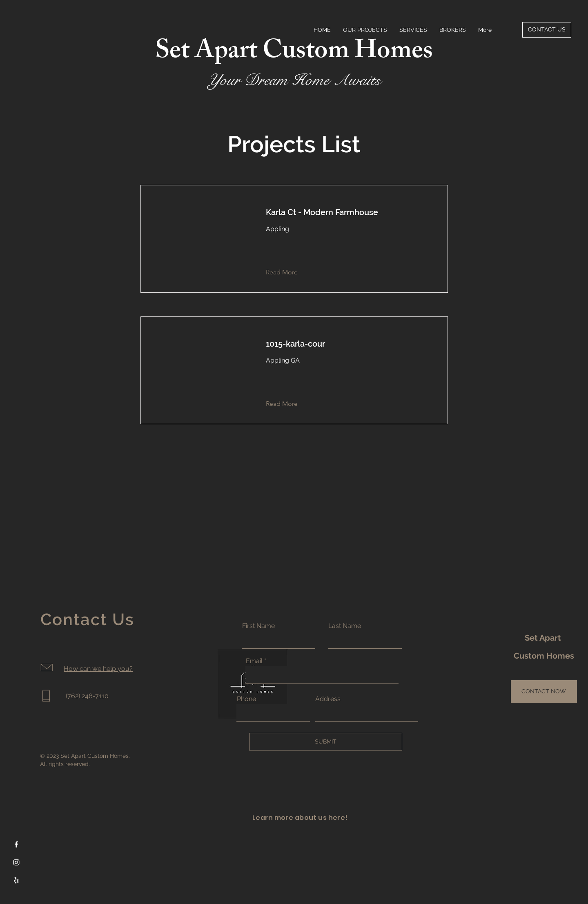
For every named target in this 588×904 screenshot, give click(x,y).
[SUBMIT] (326, 742)
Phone (246, 699)
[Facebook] (16, 844)
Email (254, 661)
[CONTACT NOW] (544, 691)
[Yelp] (16, 880)
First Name (258, 626)
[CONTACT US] (547, 30)
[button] (288, 272)
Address (328, 699)
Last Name (345, 626)
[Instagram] (16, 862)
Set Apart (544, 638)
